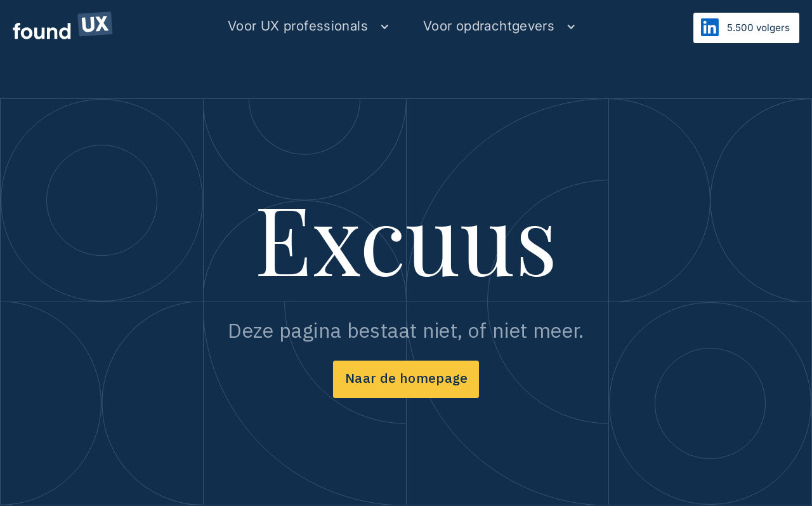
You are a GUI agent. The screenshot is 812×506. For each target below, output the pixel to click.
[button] (309, 26)
